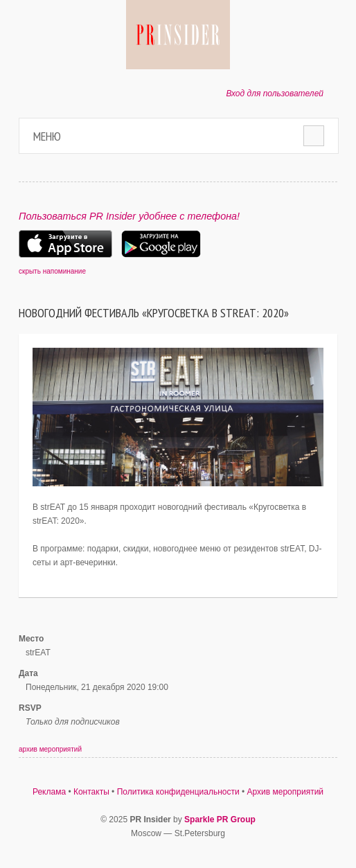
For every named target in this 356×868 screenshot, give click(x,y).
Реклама (49, 792)
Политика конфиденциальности (178, 792)
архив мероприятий (50, 749)
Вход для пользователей (275, 94)
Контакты (91, 792)
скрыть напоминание (52, 271)
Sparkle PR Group (220, 820)
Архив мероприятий (286, 792)
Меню (47, 136)
